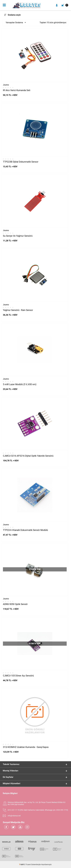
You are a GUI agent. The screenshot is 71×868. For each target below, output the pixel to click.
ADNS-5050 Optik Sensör (15, 604)
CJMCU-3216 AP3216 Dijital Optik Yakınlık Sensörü (28, 456)
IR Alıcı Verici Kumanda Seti (17, 90)
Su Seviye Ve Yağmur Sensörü (18, 236)
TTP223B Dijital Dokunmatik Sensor (21, 162)
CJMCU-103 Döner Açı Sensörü (18, 676)
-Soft (22, 865)
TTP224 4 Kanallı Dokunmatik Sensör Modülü (25, 530)
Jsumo (6, 85)
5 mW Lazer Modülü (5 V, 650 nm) (20, 384)
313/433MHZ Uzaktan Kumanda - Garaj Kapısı (26, 747)
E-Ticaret (27, 865)
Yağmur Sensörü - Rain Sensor (18, 310)
